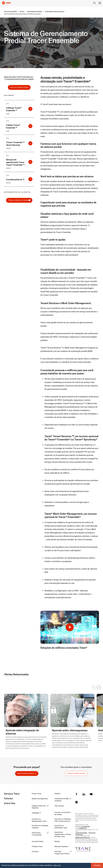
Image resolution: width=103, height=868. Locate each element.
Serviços (22, 11)
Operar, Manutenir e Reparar (35, 11)
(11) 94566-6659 (85, 826)
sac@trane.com (83, 828)
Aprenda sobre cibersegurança (70, 730)
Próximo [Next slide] (99, 687)
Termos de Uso (79, 834)
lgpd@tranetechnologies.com (83, 838)
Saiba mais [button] (57, 865)
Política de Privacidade (81, 833)
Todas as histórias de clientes (19, 200)
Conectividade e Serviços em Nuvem (54, 11)
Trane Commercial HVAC (10, 11)
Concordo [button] (97, 865)
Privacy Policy (92, 833)
